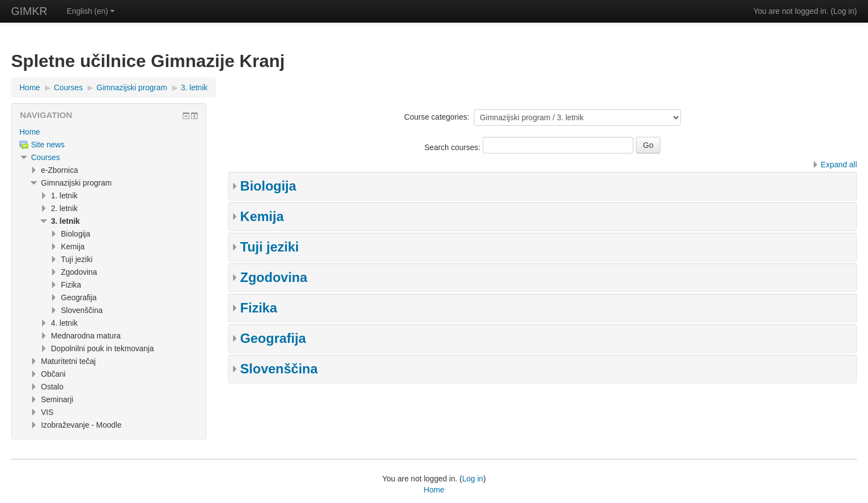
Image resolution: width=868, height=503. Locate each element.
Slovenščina (279, 369)
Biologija (268, 186)
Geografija (273, 338)
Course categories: (437, 117)
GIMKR (29, 11)
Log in (844, 11)
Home (30, 132)
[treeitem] (109, 132)
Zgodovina (274, 277)
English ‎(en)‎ (91, 11)
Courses (45, 157)
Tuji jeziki (270, 247)
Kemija (262, 216)
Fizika (259, 308)
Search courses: (454, 147)
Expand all (839, 165)
